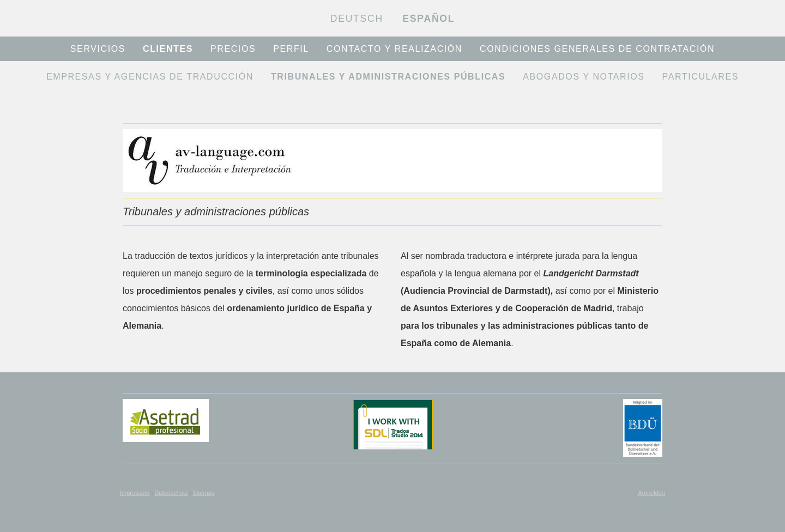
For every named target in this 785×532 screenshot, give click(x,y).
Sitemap (204, 493)
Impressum (135, 493)
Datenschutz (171, 493)
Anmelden (651, 493)
